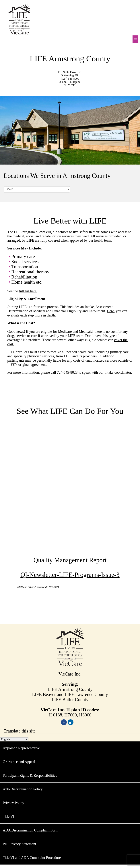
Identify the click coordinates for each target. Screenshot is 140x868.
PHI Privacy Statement (19, 844)
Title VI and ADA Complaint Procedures (32, 858)
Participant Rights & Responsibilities (30, 775)
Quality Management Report (70, 560)
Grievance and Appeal (19, 762)
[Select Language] (14, 739)
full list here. (28, 291)
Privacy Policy (13, 803)
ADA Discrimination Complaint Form (31, 830)
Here (110, 311)
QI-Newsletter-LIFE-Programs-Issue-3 (70, 575)
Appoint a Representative (21, 748)
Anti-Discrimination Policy (23, 789)
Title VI (8, 817)
